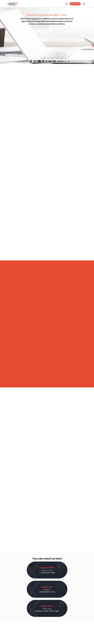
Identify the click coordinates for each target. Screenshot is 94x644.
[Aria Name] (84, 4)
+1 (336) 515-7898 (47, 573)
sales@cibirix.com (47, 592)
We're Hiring (75, 4)
